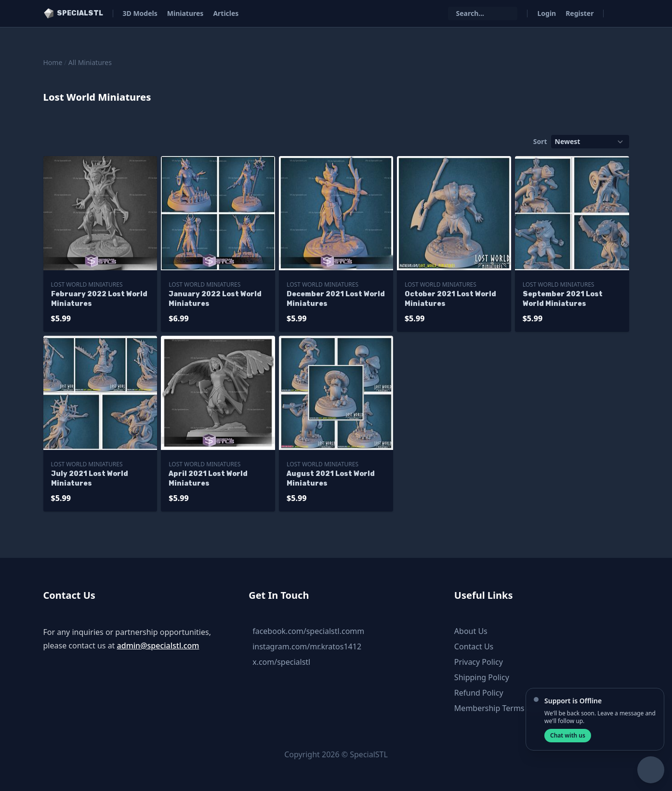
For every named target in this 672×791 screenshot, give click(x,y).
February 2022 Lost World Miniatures (99, 299)
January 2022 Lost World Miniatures (215, 299)
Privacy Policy (479, 662)
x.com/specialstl (281, 662)
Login (547, 13)
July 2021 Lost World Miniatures (90, 479)
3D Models (140, 13)
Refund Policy (479, 693)
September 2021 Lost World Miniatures (563, 299)
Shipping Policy (482, 677)
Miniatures (185, 13)
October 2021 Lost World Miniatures (450, 299)
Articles (226, 13)
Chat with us (568, 735)
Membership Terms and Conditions (518, 708)
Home (53, 62)
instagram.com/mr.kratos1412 (307, 646)
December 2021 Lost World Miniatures (336, 299)
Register (580, 13)
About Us (471, 631)
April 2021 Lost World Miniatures (208, 479)
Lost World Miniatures (87, 284)
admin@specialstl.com (158, 646)
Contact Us (474, 646)
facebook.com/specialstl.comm (308, 631)
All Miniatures (90, 62)
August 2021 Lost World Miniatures (331, 479)
